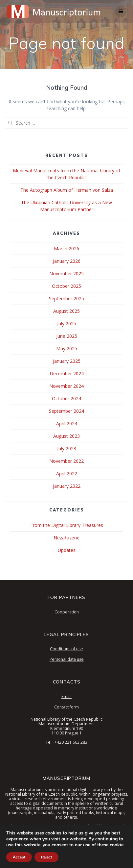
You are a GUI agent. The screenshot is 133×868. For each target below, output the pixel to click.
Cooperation (67, 612)
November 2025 (66, 273)
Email (66, 696)
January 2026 (67, 261)
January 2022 (67, 486)
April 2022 (67, 473)
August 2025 (66, 311)
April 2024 (67, 423)
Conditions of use (66, 649)
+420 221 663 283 (71, 742)
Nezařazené (66, 538)
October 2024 (66, 398)
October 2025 (66, 286)
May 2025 (67, 348)
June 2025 (67, 336)
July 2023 (67, 448)
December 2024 (67, 373)
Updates (67, 550)
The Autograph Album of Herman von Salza (67, 190)
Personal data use (67, 659)
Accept (19, 857)
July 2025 (67, 323)
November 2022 (66, 461)
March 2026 (66, 248)
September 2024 (66, 411)
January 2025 (67, 361)
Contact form (66, 707)
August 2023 (66, 436)
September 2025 (66, 298)
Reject (46, 857)
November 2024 (66, 386)
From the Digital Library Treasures (67, 525)
